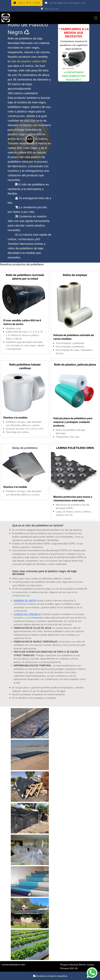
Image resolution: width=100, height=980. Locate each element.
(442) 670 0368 (27, 3)
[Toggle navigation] (96, 18)
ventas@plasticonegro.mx (66, 3)
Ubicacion (50, 9)
